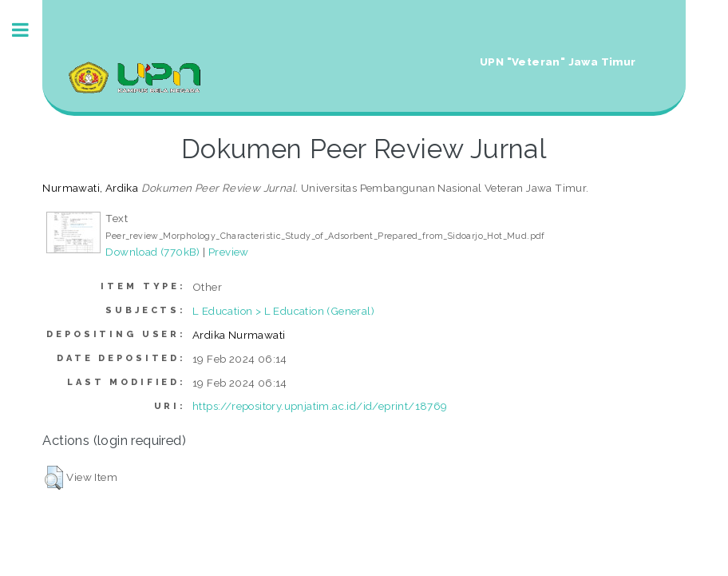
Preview (229, 252)
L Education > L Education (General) (283, 311)
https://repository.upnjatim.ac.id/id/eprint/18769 (320, 406)
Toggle (29, 30)
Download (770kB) (152, 252)
